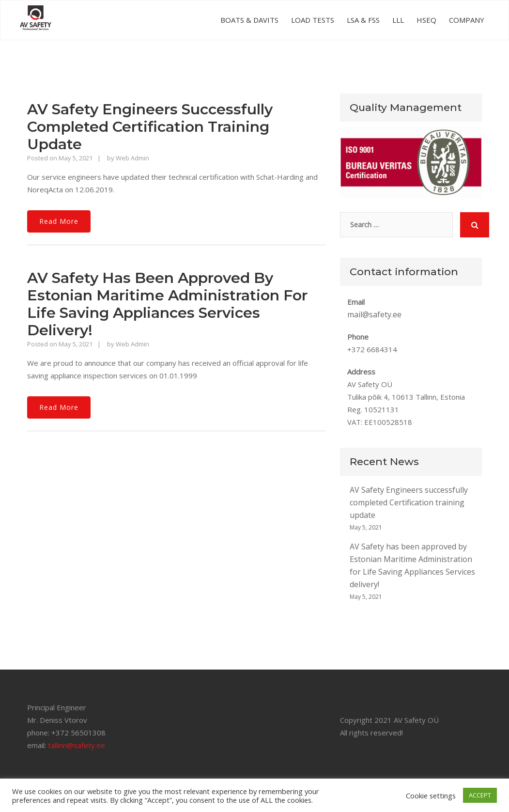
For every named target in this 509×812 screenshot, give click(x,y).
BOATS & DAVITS (249, 20)
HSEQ (426, 20)
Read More (59, 221)
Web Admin (132, 158)
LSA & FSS (363, 20)
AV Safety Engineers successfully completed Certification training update (150, 127)
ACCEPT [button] (480, 795)
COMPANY (467, 20)
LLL (398, 20)
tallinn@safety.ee (77, 745)
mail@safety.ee (374, 314)
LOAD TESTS (313, 20)
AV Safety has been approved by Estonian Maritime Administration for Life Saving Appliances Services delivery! (167, 304)
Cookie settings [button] (431, 796)
